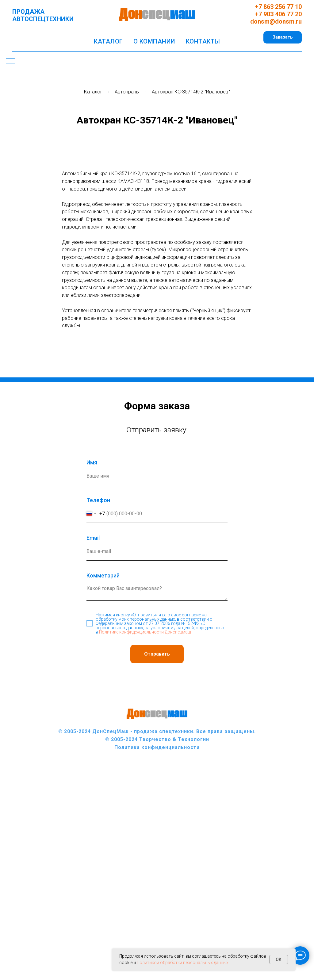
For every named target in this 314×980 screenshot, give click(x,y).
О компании (154, 41)
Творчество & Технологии (174, 739)
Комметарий (103, 575)
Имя (92, 462)
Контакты (203, 41)
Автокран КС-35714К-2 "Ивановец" (191, 92)
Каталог (108, 41)
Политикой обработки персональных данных (183, 963)
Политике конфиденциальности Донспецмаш (145, 632)
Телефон (98, 500)
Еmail (93, 538)
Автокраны (127, 92)
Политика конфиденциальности (157, 747)
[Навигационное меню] (10, 61)
